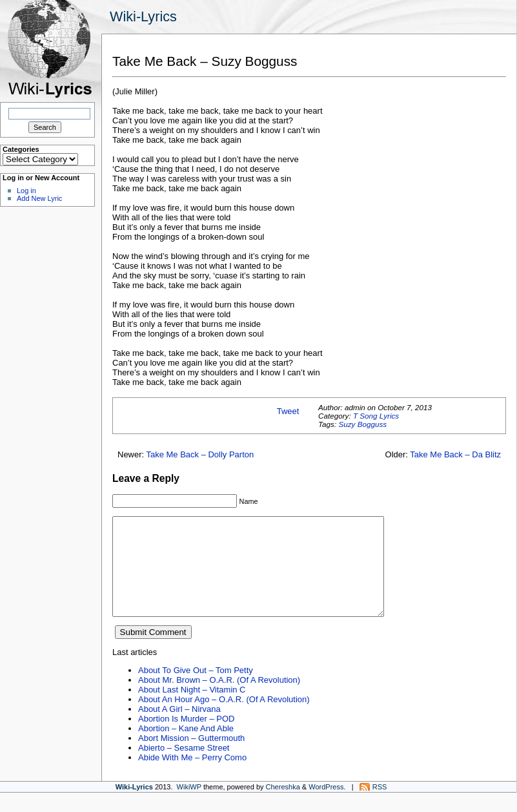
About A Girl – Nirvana (179, 728)
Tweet (288, 411)
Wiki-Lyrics (143, 16)
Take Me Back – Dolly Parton (200, 454)
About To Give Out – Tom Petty (196, 690)
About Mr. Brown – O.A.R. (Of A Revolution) (219, 699)
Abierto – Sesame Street (184, 767)
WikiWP (189, 806)
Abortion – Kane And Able (186, 748)
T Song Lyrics (376, 416)
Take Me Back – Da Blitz (455, 454)
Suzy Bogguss (362, 424)
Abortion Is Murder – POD (186, 738)
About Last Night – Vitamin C (192, 709)
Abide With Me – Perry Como (192, 777)
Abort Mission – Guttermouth (191, 757)
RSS (380, 806)
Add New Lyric (39, 198)
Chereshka (283, 806)
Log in (26, 191)
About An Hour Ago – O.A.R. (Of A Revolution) (224, 719)
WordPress (326, 806)
